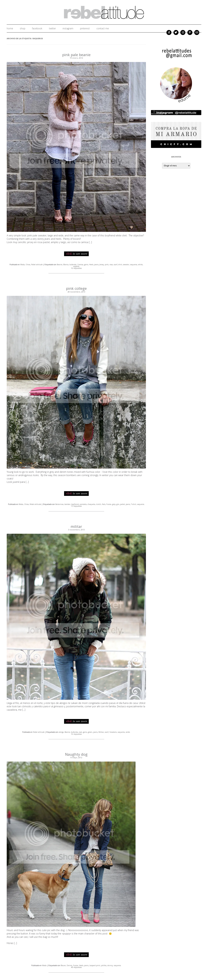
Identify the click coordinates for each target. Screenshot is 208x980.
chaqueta (91, 504)
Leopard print (95, 965)
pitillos (104, 965)
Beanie (60, 264)
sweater (126, 264)
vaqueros (134, 264)
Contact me (103, 28)
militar (76, 526)
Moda (22, 264)
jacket (122, 504)
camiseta (83, 504)
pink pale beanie (76, 55)
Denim (69, 965)
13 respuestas (76, 506)
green (90, 732)
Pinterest (85, 28)
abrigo (61, 732)
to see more (76, 254)
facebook (37, 28)
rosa (111, 264)
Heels (91, 264)
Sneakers (113, 732)
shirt (120, 264)
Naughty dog (76, 754)
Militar (101, 732)
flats (104, 504)
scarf (115, 264)
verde (128, 732)
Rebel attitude (37, 264)
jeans (96, 264)
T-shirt (134, 504)
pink (107, 264)
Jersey (102, 264)
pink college (76, 288)
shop (23, 28)
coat (80, 732)
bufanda (73, 264)
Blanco (66, 264)
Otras (28, 264)
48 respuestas (76, 967)
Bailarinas (59, 504)
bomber (67, 504)
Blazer (63, 965)
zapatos (76, 266)
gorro (86, 264)
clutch (99, 504)
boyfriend (75, 504)
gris (118, 504)
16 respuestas (76, 268)
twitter (52, 28)
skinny (110, 965)
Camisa (80, 264)
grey (114, 504)
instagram (68, 28)
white (140, 264)
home (10, 28)
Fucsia (109, 504)
